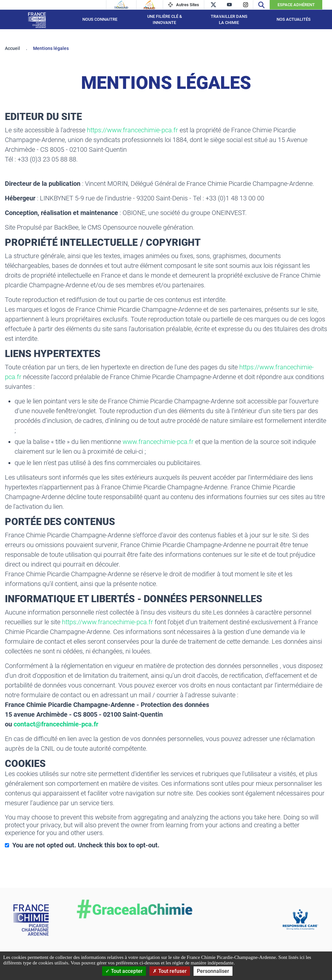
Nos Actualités (294, 19)
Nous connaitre (100, 19)
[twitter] (213, 5)
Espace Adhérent (296, 5)
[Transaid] (121, 5)
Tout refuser (170, 971)
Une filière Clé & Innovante (165, 20)
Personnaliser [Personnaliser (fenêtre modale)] (213, 971)
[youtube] (229, 5)
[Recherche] (261, 5)
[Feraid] (149, 5)
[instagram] (246, 5)
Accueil (12, 48)
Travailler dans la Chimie (229, 20)
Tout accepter (124, 971)
